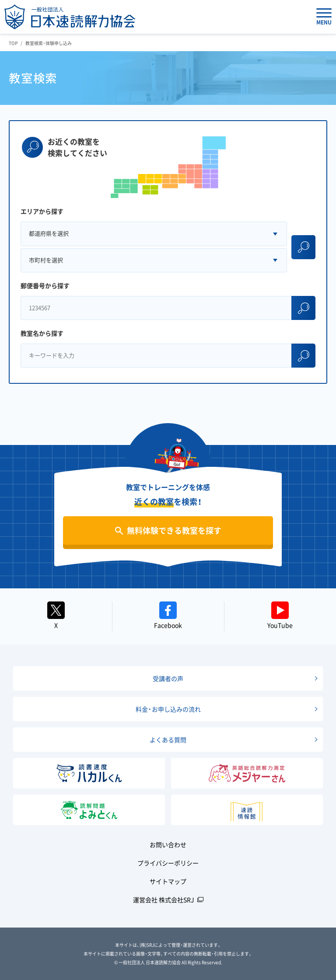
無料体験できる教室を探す (174, 530)
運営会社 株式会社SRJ (164, 900)
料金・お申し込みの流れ (168, 709)
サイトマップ (168, 881)
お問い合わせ (168, 844)
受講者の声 (168, 678)
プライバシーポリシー (168, 863)
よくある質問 (168, 740)
